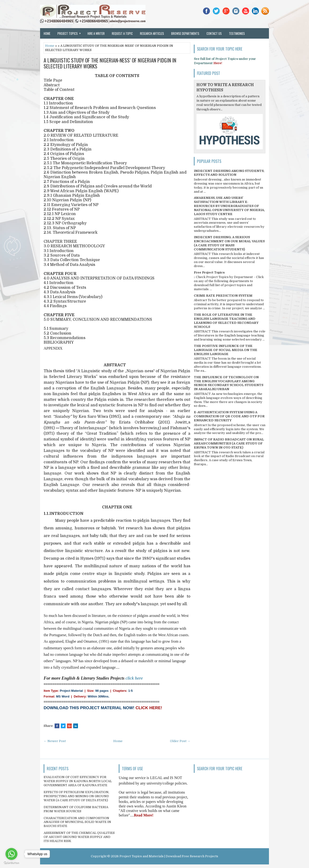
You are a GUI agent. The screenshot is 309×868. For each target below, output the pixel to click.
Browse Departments (185, 33)
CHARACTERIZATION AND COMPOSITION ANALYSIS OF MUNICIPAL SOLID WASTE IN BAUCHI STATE (77, 822)
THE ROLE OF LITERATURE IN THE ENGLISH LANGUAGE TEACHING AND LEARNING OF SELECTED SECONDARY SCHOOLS (226, 321)
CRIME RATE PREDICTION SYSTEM (223, 296)
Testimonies (237, 33)
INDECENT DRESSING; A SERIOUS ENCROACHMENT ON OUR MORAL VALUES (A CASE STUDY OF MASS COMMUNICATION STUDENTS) (229, 243)
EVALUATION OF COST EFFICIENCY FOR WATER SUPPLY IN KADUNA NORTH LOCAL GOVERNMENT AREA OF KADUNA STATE (78, 781)
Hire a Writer (96, 33)
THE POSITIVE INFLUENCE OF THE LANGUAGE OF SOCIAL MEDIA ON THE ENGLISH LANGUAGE (226, 350)
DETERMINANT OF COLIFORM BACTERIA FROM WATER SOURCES (76, 809)
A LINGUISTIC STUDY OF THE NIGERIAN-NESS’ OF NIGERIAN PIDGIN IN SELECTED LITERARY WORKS (110, 63)
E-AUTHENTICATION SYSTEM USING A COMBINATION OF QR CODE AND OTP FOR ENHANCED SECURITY (229, 416)
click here (134, 678)
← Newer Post (55, 741)
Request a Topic (122, 33)
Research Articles (152, 33)
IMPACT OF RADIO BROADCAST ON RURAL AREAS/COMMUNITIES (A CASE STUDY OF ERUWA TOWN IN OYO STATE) (229, 443)
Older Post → (180, 741)
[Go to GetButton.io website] (11, 863)
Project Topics (71, 32)
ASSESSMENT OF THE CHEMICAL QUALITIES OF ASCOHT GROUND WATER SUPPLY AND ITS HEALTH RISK (79, 837)
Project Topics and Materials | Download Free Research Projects (169, 856)
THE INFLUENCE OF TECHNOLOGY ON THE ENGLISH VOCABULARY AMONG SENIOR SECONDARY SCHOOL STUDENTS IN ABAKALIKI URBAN (229, 383)
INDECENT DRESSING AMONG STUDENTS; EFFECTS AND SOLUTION (229, 173)
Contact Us (214, 33)
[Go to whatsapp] (11, 854)
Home (47, 33)
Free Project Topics (209, 272)
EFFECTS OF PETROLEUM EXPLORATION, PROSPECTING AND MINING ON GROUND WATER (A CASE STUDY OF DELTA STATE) (76, 796)
